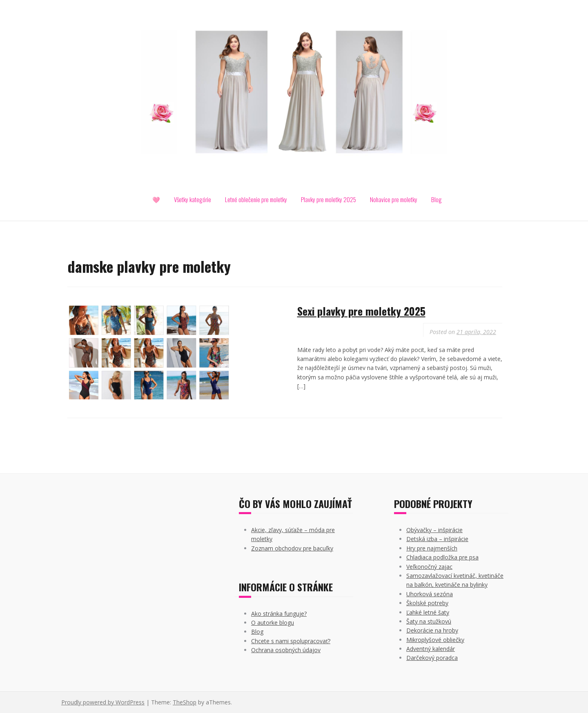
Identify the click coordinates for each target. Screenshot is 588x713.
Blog (437, 199)
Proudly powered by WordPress (103, 702)
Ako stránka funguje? (279, 614)
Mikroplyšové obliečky (435, 640)
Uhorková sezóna (430, 594)
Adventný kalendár (431, 649)
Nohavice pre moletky (394, 199)
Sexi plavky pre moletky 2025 (361, 311)
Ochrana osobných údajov (286, 650)
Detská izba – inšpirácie (437, 539)
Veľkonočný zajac (429, 567)
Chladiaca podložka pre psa (442, 557)
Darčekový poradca (432, 658)
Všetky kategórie (193, 199)
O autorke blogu (273, 623)
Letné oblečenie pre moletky (256, 199)
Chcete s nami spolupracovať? (291, 641)
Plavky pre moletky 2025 (329, 199)
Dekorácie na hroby (432, 630)
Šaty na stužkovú (429, 621)
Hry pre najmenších (432, 548)
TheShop (185, 702)
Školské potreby (427, 603)
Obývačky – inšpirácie (434, 530)
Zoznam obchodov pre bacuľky (292, 548)
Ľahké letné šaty (428, 612)
